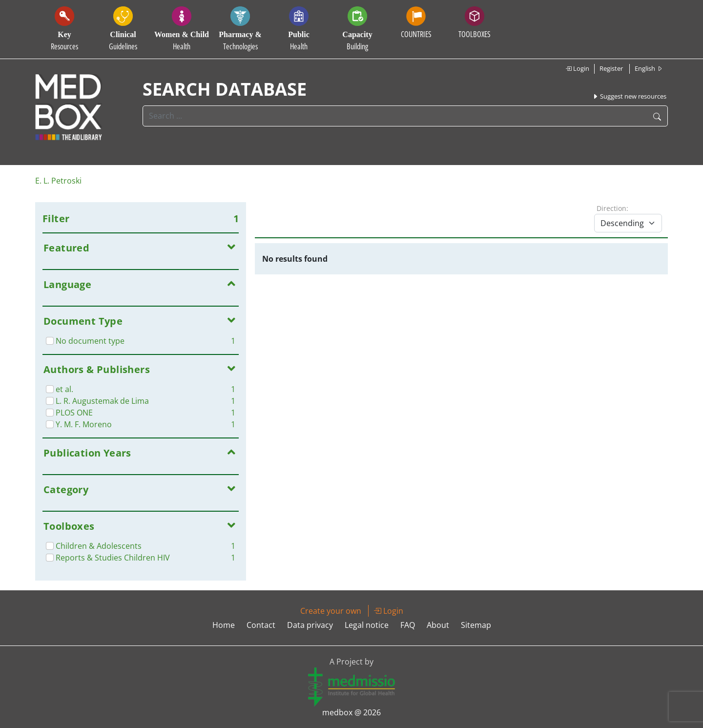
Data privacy (310, 625)
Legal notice (367, 625)
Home (224, 625)
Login (577, 68)
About (438, 625)
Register (611, 68)
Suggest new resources (629, 96)
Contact (261, 625)
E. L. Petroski (58, 181)
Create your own (331, 611)
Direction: (612, 208)
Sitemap (476, 625)
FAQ (408, 625)
